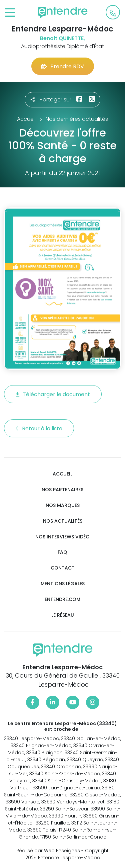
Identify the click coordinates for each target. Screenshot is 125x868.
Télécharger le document (53, 394)
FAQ (62, 552)
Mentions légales (63, 584)
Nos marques (63, 505)
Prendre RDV (63, 66)
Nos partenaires (62, 490)
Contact (63, 568)
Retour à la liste (39, 428)
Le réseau (63, 615)
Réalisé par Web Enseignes (48, 851)
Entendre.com (62, 599)
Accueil (62, 474)
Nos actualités (63, 521)
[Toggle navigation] (10, 13)
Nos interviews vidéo (62, 537)
